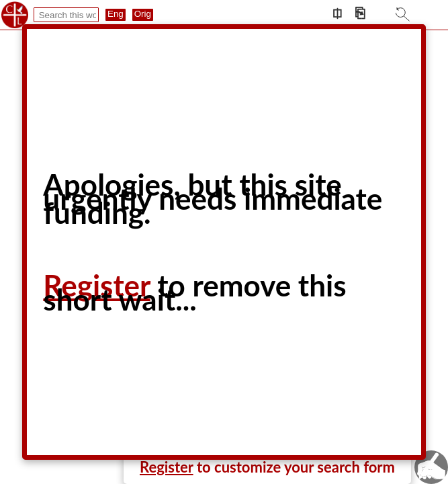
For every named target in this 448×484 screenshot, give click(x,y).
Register (167, 467)
